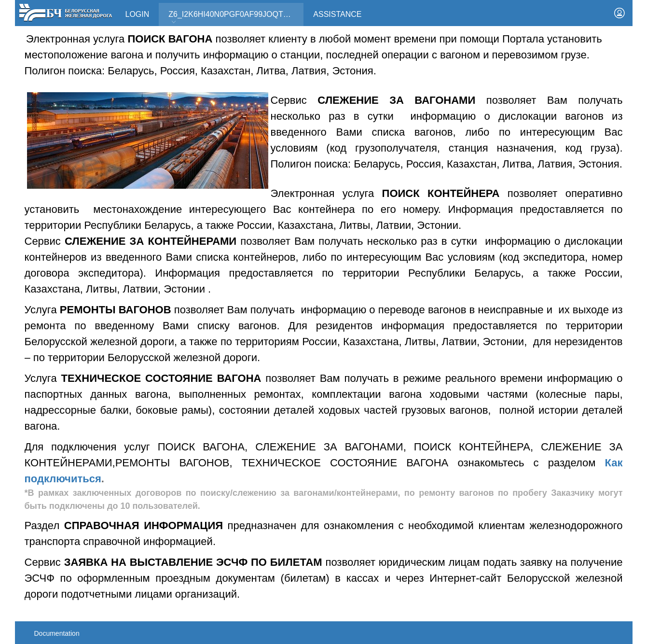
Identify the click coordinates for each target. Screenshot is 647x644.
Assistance (337, 14)
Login (138, 14)
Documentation (57, 633)
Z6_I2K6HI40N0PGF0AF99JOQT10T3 (234, 14)
